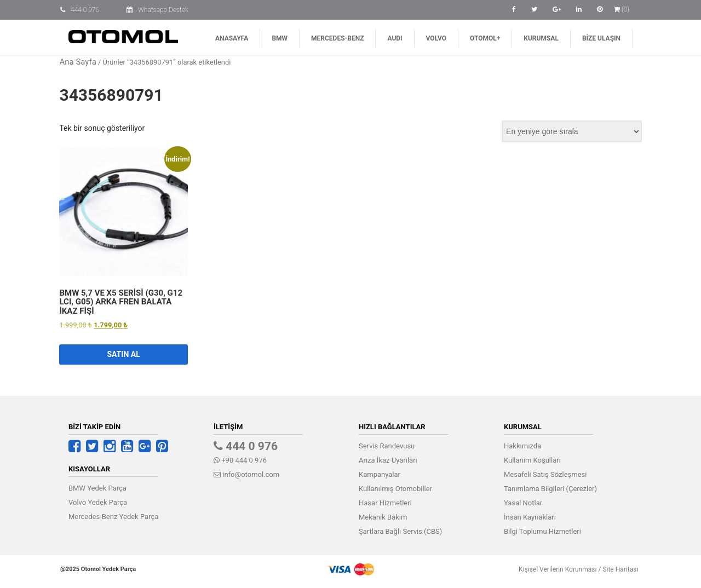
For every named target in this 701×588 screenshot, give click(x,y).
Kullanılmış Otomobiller (395, 489)
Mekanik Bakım (383, 517)
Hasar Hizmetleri (385, 503)
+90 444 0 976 (240, 460)
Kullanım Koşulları (532, 460)
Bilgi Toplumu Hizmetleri (542, 531)
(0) (622, 9)
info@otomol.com (246, 474)
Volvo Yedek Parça (98, 502)
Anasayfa (232, 38)
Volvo (436, 38)
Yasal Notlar (523, 503)
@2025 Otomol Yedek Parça (98, 569)
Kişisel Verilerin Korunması (554, 569)
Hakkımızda (522, 446)
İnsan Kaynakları (530, 517)
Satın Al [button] (123, 354)
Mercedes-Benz (337, 38)
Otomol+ (485, 38)
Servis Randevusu (387, 446)
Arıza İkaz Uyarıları (388, 460)
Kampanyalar (380, 474)
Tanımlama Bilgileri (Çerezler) (550, 489)
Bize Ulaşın (601, 38)
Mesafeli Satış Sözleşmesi (545, 474)
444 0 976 (85, 10)
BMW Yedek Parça (97, 488)
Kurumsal (541, 38)
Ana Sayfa (77, 62)
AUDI (395, 38)
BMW (280, 38)
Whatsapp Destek (163, 10)
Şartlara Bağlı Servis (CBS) (400, 531)
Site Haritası (617, 569)
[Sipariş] (572, 131)
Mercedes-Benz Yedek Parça (113, 517)
